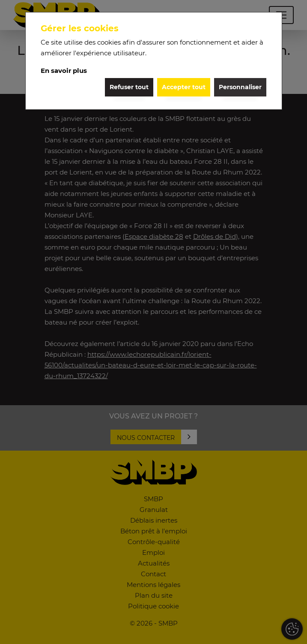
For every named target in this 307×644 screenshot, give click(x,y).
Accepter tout (184, 87)
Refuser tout (129, 87)
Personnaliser (240, 87)
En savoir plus (64, 71)
